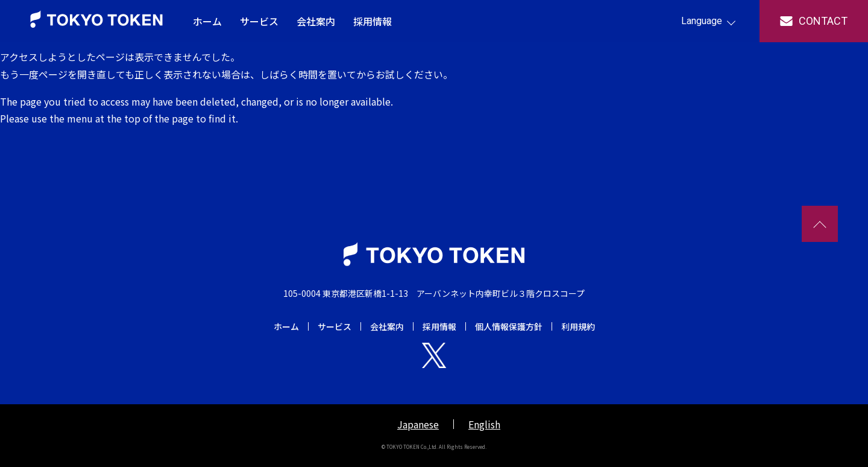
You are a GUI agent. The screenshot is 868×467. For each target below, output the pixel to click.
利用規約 (578, 326)
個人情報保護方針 (509, 326)
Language (702, 21)
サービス (259, 21)
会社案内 (316, 21)
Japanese (418, 424)
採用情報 (373, 21)
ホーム (207, 21)
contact (823, 21)
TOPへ (820, 224)
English (484, 424)
